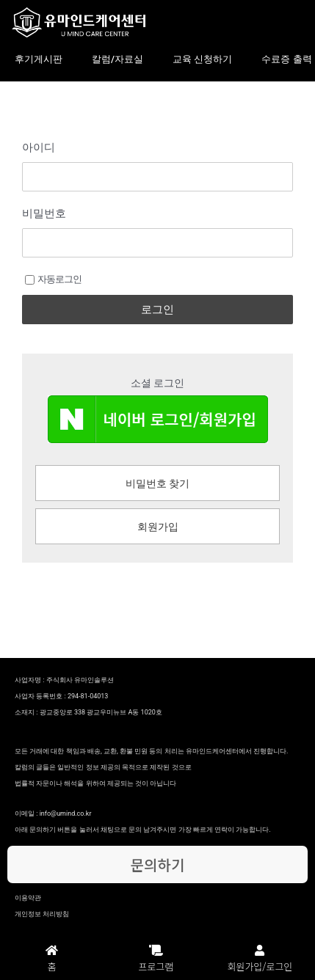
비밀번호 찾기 (157, 483)
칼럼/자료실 (117, 59)
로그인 (157, 310)
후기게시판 (39, 59)
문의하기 (158, 864)
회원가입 (158, 527)
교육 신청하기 (202, 59)
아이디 (39, 147)
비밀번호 (44, 213)
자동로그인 (53, 279)
